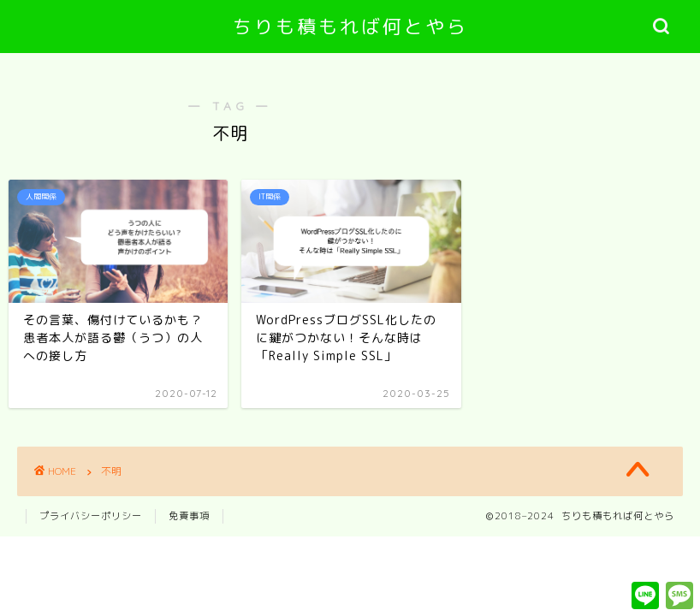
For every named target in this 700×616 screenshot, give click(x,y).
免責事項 (189, 516)
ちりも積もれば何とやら (350, 26)
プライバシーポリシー (91, 516)
